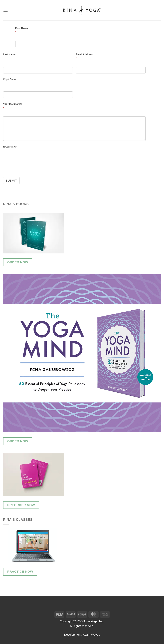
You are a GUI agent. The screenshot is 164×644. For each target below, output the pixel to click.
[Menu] (6, 10)
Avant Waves (91, 635)
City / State (9, 79)
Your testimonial (13, 106)
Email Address (84, 56)
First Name (22, 30)
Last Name (9, 54)
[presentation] (34, 162)
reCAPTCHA (10, 147)
